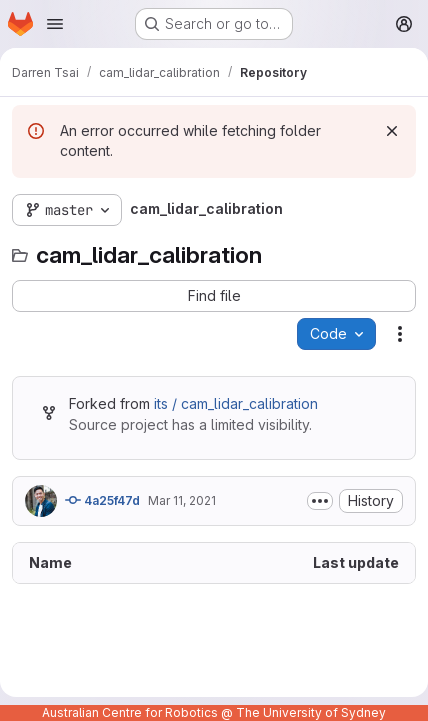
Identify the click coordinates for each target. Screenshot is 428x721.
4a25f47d (102, 500)
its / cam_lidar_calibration (236, 403)
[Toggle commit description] (320, 501)
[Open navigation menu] (55, 24)
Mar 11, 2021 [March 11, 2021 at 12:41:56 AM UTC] (182, 500)
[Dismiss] (392, 131)
